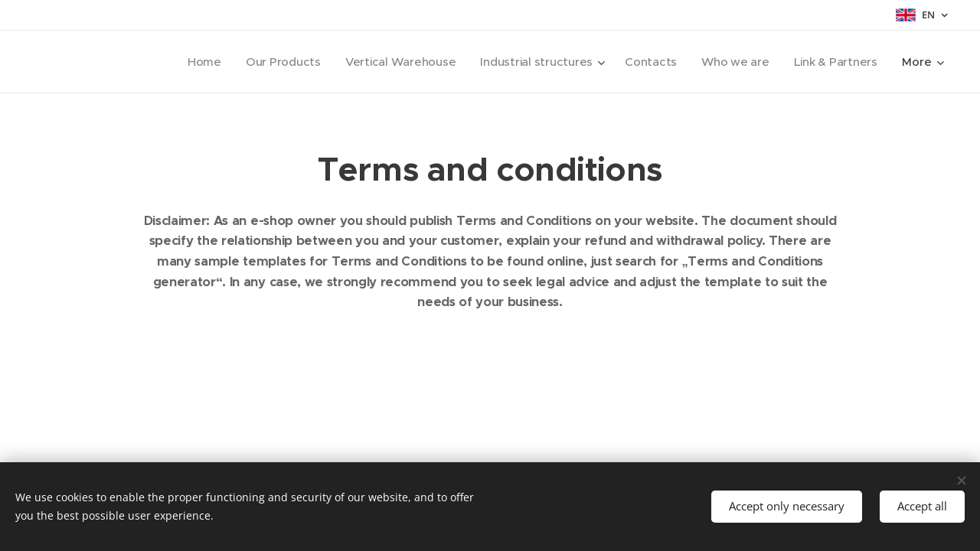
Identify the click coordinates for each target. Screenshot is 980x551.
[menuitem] (192, 62)
